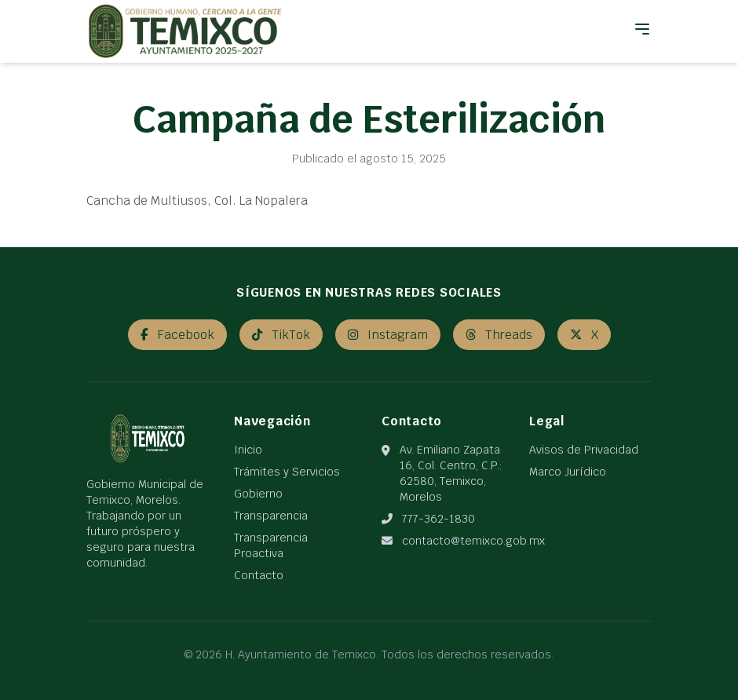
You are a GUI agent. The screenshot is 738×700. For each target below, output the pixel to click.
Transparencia (271, 516)
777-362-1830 (438, 519)
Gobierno (258, 494)
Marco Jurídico (568, 472)
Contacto (259, 575)
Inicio (248, 450)
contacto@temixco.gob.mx (473, 541)
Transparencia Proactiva (271, 545)
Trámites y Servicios (287, 472)
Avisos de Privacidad (584, 450)
